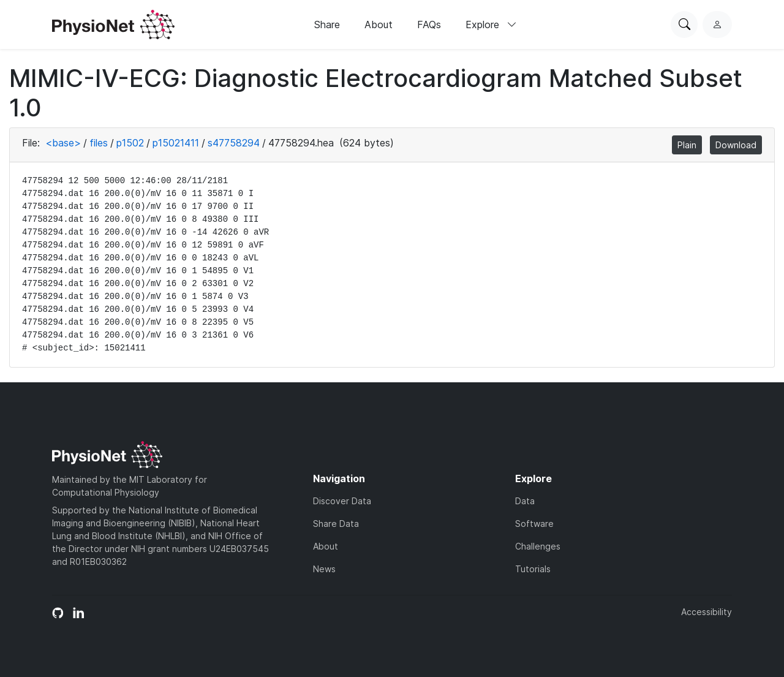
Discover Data (342, 501)
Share (327, 25)
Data (525, 501)
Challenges (538, 546)
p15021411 (176, 143)
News (324, 569)
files (99, 143)
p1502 (130, 143)
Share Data (336, 524)
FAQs (429, 25)
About (379, 25)
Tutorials (533, 569)
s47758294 (234, 143)
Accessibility (707, 612)
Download (736, 145)
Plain (687, 145)
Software (534, 524)
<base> (63, 143)
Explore (491, 25)
